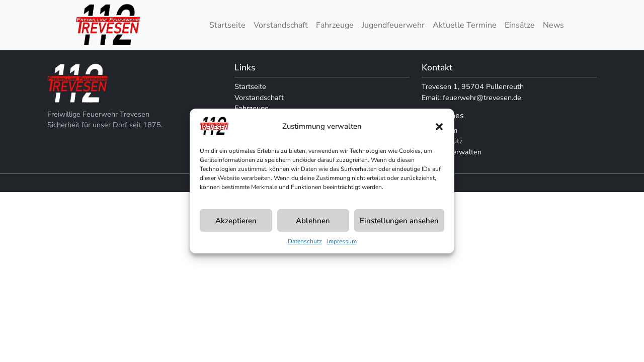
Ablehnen (313, 221)
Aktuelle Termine (465, 25)
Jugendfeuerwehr (393, 25)
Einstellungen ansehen (399, 221)
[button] (439, 126)
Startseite (227, 25)
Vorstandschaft (281, 25)
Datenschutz (305, 241)
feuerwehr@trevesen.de (482, 98)
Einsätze (520, 25)
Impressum (342, 241)
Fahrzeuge (335, 25)
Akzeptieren (236, 221)
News (553, 25)
